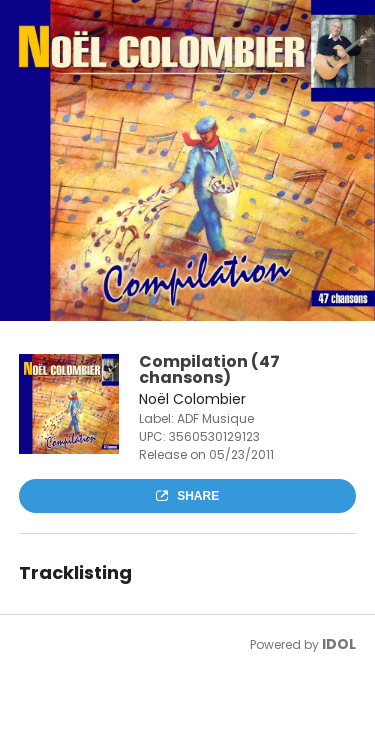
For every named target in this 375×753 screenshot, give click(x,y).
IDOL (339, 644)
